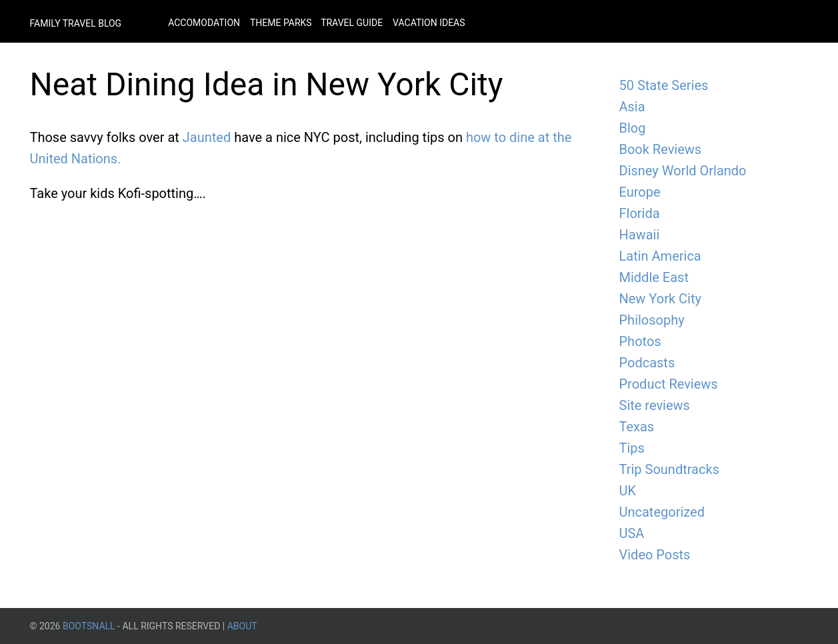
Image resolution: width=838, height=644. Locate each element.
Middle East (654, 277)
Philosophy (652, 320)
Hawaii (640, 235)
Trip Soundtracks (669, 469)
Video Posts (655, 555)
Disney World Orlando (683, 171)
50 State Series (664, 85)
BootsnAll (89, 626)
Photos (640, 341)
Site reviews (655, 405)
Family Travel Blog (76, 23)
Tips (632, 448)
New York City (660, 299)
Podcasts (647, 363)
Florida (640, 213)
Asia (632, 107)
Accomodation (204, 23)
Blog (633, 128)
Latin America (660, 256)
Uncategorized (662, 512)
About (242, 626)
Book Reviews (661, 149)
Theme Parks (282, 23)
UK (628, 491)
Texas (637, 427)
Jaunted (207, 137)
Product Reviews (669, 384)
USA (632, 533)
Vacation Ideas (429, 23)
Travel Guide (352, 23)
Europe (640, 192)
